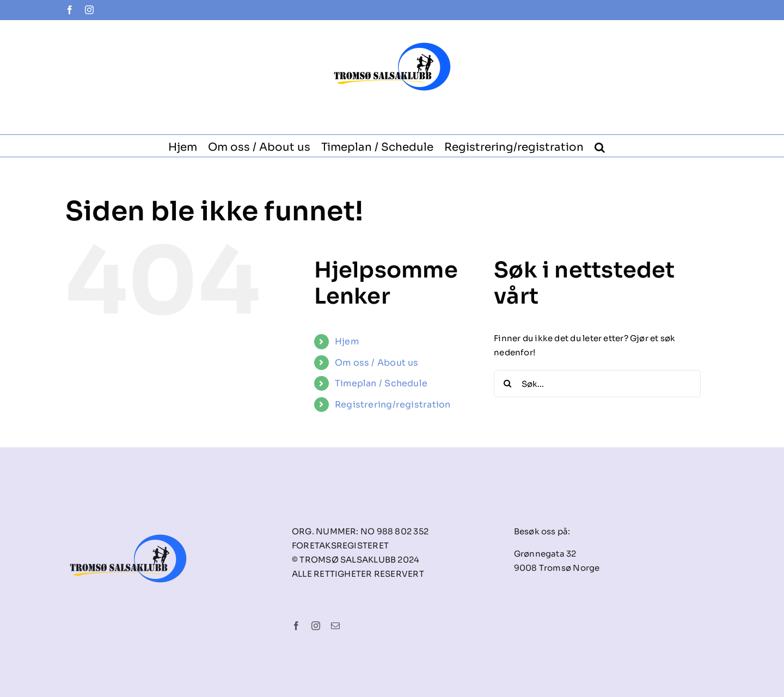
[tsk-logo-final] (128, 523)
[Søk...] (597, 384)
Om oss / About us (377, 363)
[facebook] (296, 628)
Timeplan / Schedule (381, 383)
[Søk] (507, 384)
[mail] (335, 628)
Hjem (347, 341)
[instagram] (316, 628)
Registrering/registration (393, 405)
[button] (600, 146)
